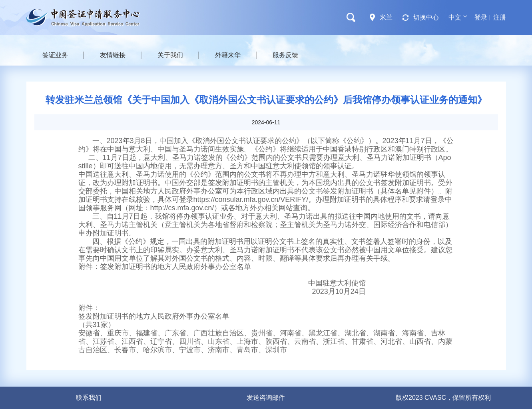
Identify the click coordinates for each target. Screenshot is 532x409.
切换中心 (426, 17)
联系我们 (89, 398)
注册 (500, 17)
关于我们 (170, 55)
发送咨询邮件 (266, 398)
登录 (481, 17)
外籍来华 (228, 55)
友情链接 (113, 55)
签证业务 (55, 55)
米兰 (386, 17)
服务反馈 (285, 55)
